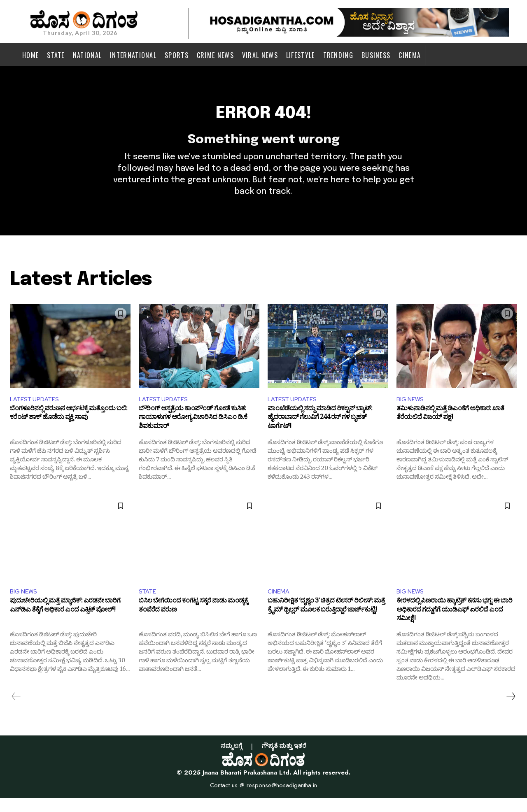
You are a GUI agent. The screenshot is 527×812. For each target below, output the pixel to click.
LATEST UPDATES (37, 411)
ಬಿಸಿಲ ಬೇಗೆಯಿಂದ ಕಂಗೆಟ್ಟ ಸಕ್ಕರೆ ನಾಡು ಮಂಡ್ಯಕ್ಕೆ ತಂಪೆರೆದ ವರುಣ (193, 621)
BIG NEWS (412, 411)
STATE (149, 604)
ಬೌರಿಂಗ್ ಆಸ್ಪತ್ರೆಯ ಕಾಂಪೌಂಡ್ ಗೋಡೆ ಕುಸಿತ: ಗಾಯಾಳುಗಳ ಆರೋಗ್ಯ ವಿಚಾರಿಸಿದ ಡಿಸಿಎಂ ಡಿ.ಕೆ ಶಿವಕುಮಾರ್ (193, 432)
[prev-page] (16, 710)
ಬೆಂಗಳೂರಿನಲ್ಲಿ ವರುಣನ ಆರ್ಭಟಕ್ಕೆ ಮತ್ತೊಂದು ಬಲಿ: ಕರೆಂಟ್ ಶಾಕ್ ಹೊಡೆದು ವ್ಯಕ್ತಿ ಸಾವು (69, 428)
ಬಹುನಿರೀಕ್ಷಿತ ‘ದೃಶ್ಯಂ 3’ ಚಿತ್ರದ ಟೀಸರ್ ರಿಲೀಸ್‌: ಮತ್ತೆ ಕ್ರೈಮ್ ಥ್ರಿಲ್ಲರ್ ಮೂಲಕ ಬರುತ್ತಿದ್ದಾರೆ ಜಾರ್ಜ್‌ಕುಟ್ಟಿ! (326, 621)
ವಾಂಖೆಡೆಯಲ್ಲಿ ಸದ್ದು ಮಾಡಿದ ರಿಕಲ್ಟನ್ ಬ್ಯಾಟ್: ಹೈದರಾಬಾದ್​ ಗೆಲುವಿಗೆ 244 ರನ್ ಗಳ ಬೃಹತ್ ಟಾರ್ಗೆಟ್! (320, 432)
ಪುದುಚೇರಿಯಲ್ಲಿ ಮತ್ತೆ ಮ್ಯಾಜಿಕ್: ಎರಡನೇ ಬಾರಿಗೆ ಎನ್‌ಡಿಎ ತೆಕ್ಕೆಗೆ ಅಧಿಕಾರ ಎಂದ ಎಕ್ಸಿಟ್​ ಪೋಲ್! (65, 621)
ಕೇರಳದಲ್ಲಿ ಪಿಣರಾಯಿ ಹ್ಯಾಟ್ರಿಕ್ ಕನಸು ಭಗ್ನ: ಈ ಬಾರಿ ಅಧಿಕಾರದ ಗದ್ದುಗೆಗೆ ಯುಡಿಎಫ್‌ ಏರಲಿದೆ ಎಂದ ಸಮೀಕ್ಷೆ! (454, 626)
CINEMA (280, 604)
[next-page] (511, 710)
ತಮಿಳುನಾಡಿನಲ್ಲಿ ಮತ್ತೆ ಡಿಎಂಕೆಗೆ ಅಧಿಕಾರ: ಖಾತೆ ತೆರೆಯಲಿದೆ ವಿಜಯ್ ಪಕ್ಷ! (450, 428)
